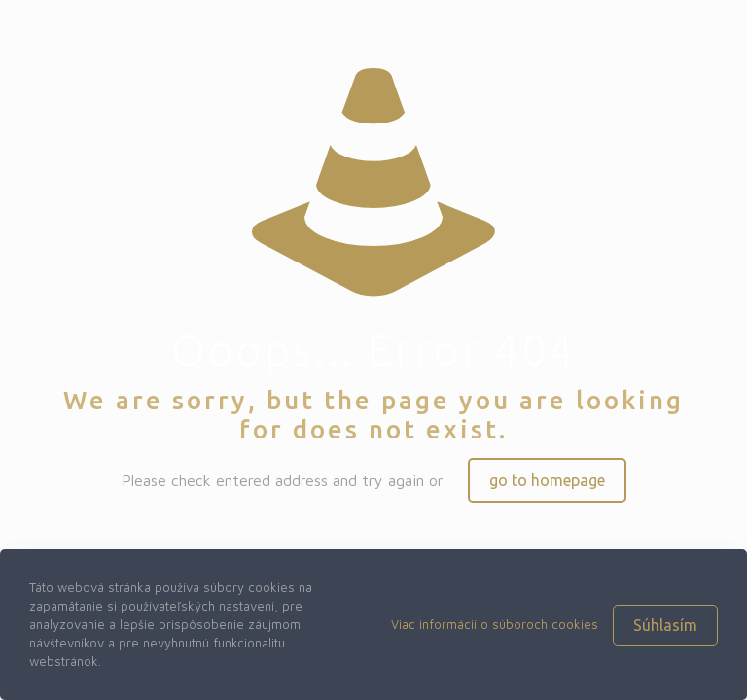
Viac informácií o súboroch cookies (495, 624)
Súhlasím (665, 625)
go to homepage (547, 480)
